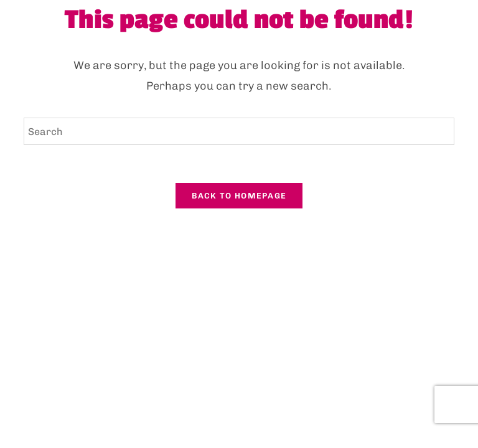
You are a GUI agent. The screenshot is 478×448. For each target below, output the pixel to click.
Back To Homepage (239, 196)
